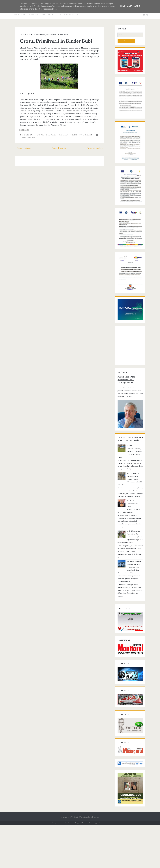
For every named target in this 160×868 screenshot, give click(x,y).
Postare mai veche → (98, 145)
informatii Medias (65, 132)
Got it (137, 6)
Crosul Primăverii (44, 132)
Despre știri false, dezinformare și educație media (128, 424)
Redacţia (34, 15)
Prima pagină (20, 15)
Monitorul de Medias (57, 34)
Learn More (126, 6)
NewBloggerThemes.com (99, 866)
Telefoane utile (49, 15)
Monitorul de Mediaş (89, 860)
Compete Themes (66, 866)
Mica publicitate (69, 15)
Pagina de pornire (59, 145)
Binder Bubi (26, 132)
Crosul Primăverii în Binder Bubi (53, 41)
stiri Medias (83, 132)
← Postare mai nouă (21, 145)
